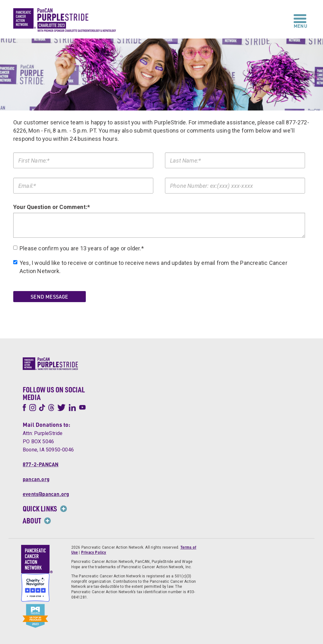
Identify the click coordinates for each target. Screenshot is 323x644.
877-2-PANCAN (41, 464)
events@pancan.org (46, 494)
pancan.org (36, 479)
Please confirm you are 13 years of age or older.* (79, 248)
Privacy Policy (94, 552)
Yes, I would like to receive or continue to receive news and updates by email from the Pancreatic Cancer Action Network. (150, 267)
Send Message (49, 297)
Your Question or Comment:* (52, 207)
